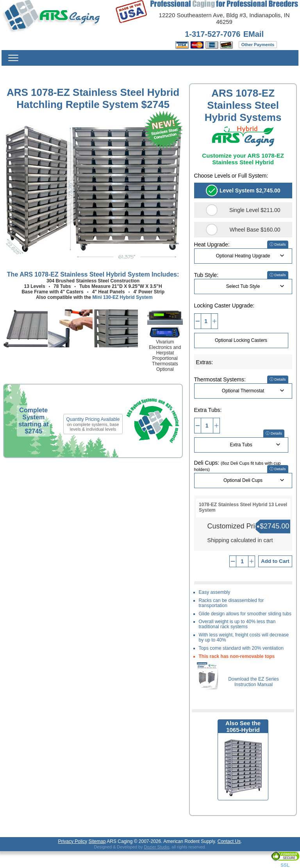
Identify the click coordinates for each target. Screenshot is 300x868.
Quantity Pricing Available (93, 419)
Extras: (205, 362)
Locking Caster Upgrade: (224, 306)
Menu (13, 58)
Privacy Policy (73, 841)
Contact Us (229, 841)
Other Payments (258, 45)
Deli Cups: (237, 466)
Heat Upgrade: (212, 244)
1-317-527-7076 (212, 34)
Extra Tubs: (208, 410)
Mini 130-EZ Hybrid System (123, 297)
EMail (254, 34)
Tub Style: (206, 275)
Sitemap (97, 841)
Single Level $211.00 (255, 210)
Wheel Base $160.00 (255, 230)
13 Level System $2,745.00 (246, 190)
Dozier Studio (156, 847)
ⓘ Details (278, 244)
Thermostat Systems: (220, 379)
